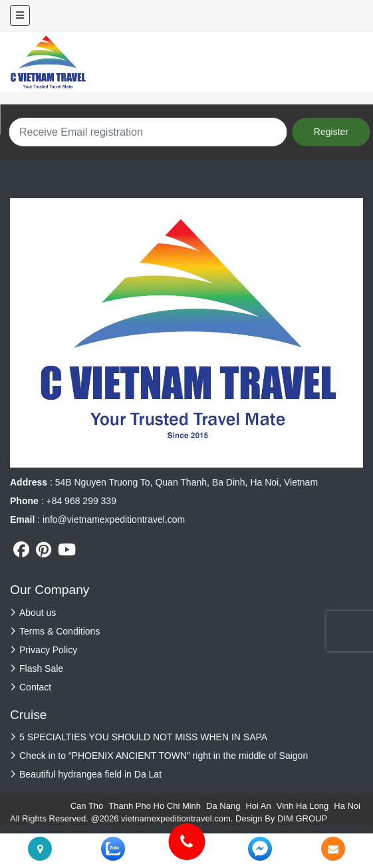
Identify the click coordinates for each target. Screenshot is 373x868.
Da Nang (223, 806)
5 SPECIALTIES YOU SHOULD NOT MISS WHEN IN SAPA (143, 737)
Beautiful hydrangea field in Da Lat (90, 774)
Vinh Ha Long (303, 806)
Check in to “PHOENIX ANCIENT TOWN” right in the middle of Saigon (164, 756)
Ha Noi (347, 806)
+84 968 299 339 (81, 501)
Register (331, 132)
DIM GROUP (302, 818)
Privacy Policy (48, 650)
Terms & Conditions (60, 631)
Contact (35, 687)
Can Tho (87, 806)
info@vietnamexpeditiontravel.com (114, 519)
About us (38, 613)
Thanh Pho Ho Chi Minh (155, 806)
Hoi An (258, 806)
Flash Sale (41, 668)
